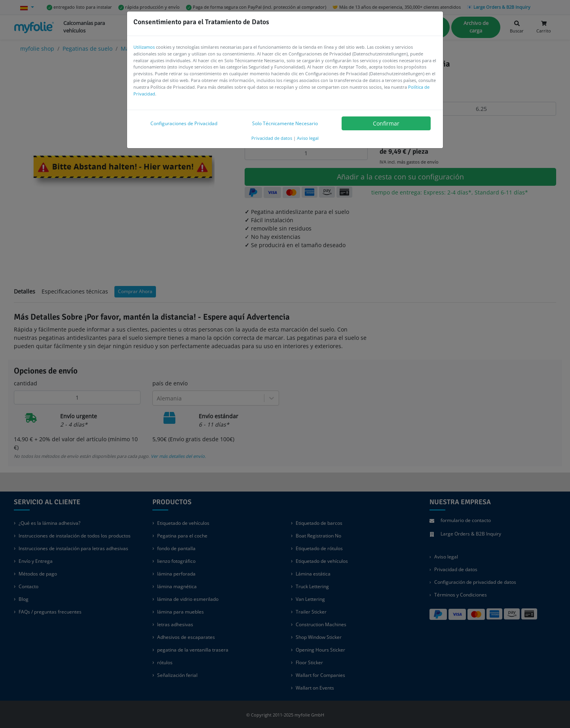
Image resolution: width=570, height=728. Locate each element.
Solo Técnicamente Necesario (285, 123)
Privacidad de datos (272, 138)
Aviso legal (308, 138)
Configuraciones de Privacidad (184, 123)
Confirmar (386, 123)
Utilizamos (144, 47)
